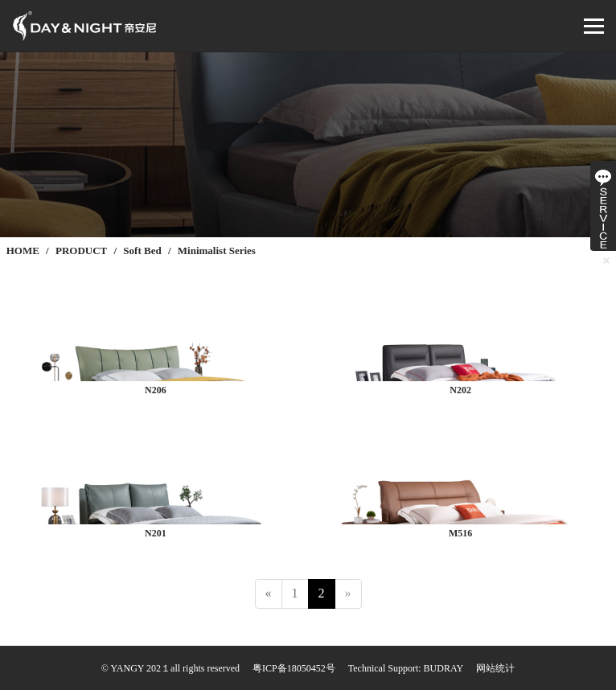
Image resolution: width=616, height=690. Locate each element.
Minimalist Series (217, 251)
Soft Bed (142, 251)
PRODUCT (81, 251)
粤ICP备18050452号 (294, 668)
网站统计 (495, 668)
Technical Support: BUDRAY (406, 668)
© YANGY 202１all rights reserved (170, 668)
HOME (23, 251)
